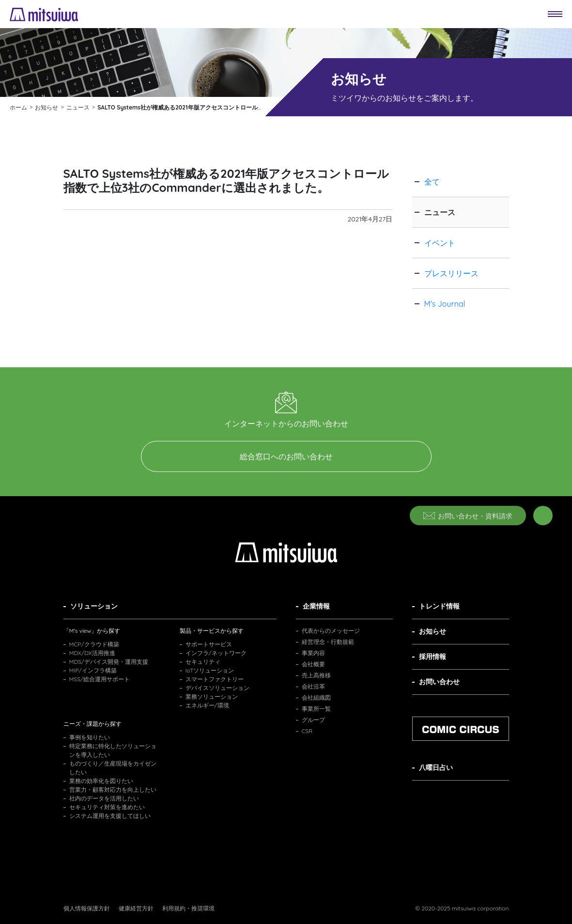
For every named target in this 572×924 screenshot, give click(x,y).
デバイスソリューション (217, 688)
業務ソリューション (212, 697)
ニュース (440, 212)
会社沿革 (313, 686)
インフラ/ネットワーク (216, 653)
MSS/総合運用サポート (100, 679)
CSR (307, 731)
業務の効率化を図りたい (101, 781)
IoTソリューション (210, 670)
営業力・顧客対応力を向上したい (113, 790)
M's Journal (445, 304)
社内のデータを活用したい (104, 798)
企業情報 (316, 606)
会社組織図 (316, 697)
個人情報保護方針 (87, 908)
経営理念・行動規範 (328, 642)
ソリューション (94, 606)
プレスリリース (451, 273)
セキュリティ (203, 662)
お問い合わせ (439, 682)
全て (432, 182)
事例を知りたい (90, 737)
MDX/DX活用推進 (92, 653)
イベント (440, 243)
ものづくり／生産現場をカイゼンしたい (113, 768)
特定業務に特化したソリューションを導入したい (113, 750)
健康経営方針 (136, 908)
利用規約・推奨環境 (188, 908)
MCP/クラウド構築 (94, 644)
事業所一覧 (316, 709)
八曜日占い (436, 767)
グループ (313, 720)
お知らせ (433, 631)
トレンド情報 (439, 606)
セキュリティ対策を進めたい (107, 807)
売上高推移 (316, 675)
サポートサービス (209, 644)
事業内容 (313, 653)
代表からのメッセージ (331, 631)
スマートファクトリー (215, 679)
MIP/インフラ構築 (93, 670)
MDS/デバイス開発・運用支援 (109, 662)
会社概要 (313, 664)
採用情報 (433, 657)
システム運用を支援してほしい (110, 816)
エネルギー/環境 (207, 705)
